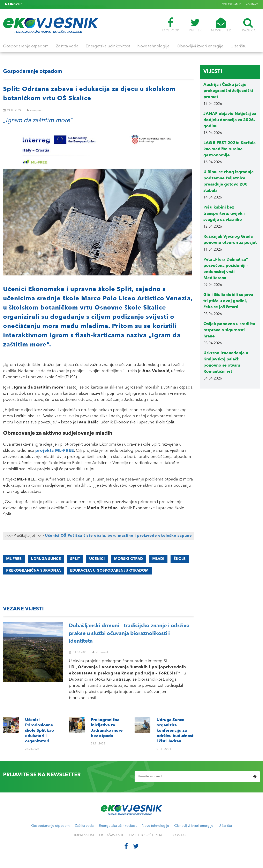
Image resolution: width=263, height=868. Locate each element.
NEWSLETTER (221, 25)
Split (75, 559)
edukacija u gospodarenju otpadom (109, 571)
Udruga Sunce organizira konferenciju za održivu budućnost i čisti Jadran (73, 5)
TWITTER (195, 25)
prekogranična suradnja (33, 571)
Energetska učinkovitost (108, 46)
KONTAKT (252, 5)
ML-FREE (14, 559)
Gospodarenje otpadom (26, 46)
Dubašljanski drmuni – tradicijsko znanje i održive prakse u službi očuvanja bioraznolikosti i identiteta (129, 634)
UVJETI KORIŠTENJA (146, 835)
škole (180, 559)
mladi (158, 559)
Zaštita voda (67, 46)
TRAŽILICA (248, 25)
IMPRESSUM (84, 835)
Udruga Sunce (46, 559)
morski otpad (129, 559)
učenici (97, 559)
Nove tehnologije (153, 46)
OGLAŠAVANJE (231, 5)
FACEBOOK (170, 25)
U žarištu (239, 46)
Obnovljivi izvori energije (200, 46)
